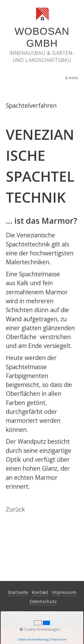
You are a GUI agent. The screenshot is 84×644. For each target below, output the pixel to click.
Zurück (15, 509)
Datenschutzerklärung (33, 639)
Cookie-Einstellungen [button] (40, 629)
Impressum (64, 592)
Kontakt (40, 592)
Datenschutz (43, 601)
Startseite (18, 592)
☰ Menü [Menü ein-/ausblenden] (72, 78)
